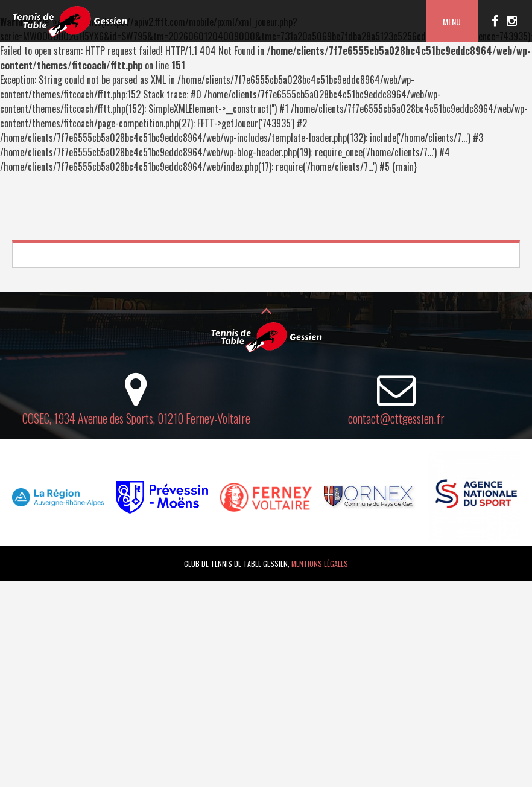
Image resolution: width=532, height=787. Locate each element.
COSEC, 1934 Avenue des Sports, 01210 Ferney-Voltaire (136, 418)
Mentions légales (320, 563)
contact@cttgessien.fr (396, 418)
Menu (452, 21)
